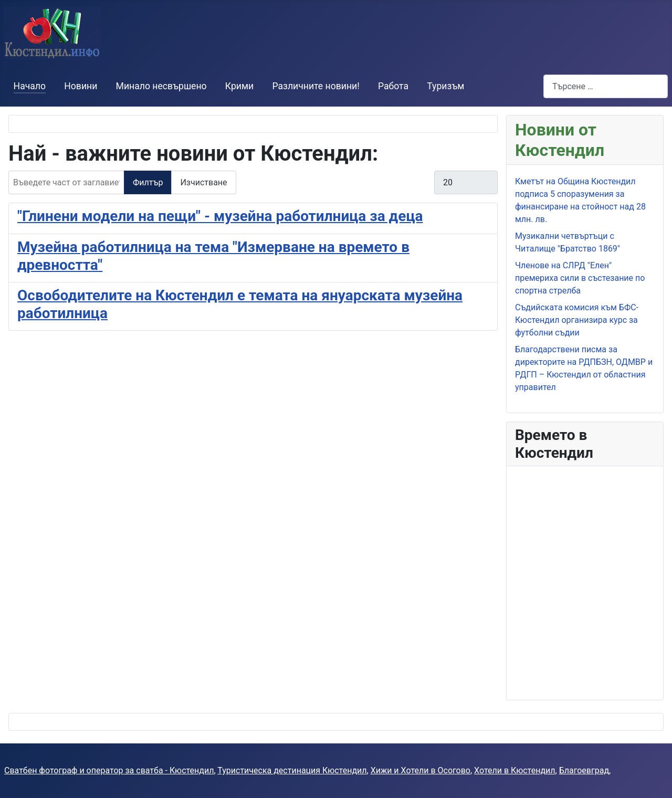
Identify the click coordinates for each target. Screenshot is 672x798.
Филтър (148, 182)
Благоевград (584, 770)
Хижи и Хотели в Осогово (421, 770)
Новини (81, 86)
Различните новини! (316, 86)
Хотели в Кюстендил (514, 770)
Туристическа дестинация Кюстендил (292, 770)
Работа (393, 86)
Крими (239, 86)
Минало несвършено (161, 86)
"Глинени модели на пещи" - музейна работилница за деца (220, 216)
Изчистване (203, 182)
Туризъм (445, 86)
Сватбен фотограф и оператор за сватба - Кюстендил (109, 770)
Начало (30, 86)
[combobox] (606, 86)
